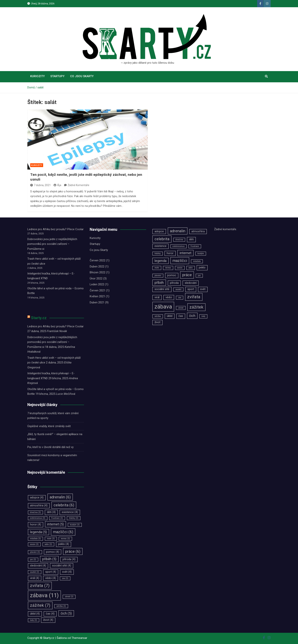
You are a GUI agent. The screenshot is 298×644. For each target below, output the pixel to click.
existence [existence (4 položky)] (70, 512)
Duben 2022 (97, 266)
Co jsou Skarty (82, 76)
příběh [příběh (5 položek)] (49, 559)
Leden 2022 (97, 284)
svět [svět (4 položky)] (67, 572)
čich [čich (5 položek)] (66, 613)
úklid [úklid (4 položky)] (35, 614)
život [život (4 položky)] (48, 620)
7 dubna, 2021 (40, 185)
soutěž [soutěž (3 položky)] (35, 572)
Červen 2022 (97, 260)
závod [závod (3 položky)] (69, 597)
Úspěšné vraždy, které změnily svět (49, 426)
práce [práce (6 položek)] (73, 551)
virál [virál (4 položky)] (35, 578)
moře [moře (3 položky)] (51, 539)
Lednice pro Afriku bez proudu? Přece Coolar (55, 229)
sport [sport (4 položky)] (51, 572)
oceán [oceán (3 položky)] (34, 544)
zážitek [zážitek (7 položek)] (40, 605)
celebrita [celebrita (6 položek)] (64, 505)
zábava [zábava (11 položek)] (44, 595)
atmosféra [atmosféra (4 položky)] (39, 506)
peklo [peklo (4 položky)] (64, 544)
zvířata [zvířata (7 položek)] (40, 585)
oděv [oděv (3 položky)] (48, 544)
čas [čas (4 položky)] (50, 614)
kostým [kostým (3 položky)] (75, 525)
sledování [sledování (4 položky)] (38, 566)
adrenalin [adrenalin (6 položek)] (60, 497)
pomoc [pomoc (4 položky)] (53, 552)
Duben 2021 (97, 302)
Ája (57, 185)
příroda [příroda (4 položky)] (69, 559)
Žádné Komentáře (78, 185)
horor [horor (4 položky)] (36, 525)
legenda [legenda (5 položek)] (38, 532)
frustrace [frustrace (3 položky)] (57, 518)
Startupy (57, 76)
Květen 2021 (97, 296)
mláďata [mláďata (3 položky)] (35, 539)
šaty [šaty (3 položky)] (34, 620)
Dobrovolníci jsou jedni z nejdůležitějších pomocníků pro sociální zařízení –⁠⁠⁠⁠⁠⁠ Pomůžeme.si (52, 244)
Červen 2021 (97, 290)
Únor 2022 (96, 278)
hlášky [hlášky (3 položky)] (74, 518)
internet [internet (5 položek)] (55, 524)
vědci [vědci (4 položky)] (51, 578)
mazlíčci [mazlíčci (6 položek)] (63, 532)
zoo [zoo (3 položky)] (65, 578)
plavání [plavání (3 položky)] (35, 552)
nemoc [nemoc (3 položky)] (65, 539)
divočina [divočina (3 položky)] (35, 512)
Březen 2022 (97, 272)
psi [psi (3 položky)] (33, 560)
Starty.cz (39, 318)
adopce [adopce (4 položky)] (37, 498)
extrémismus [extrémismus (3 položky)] (38, 518)
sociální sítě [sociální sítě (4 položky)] (62, 566)
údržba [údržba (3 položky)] (61, 606)
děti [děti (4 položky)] (51, 512)
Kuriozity (37, 76)
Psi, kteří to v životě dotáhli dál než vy (50, 447)
